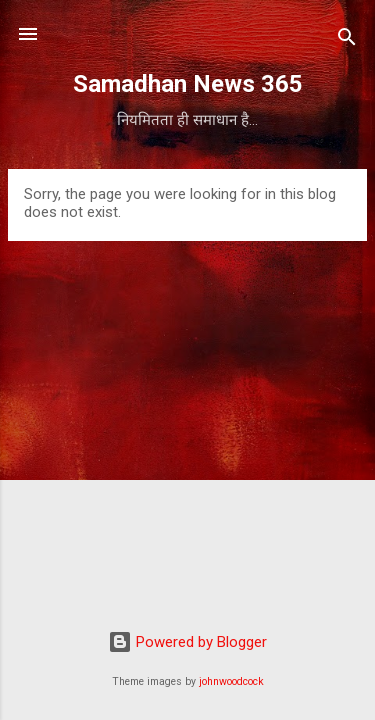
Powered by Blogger (187, 642)
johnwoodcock (231, 681)
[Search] (347, 40)
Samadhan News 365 (188, 84)
